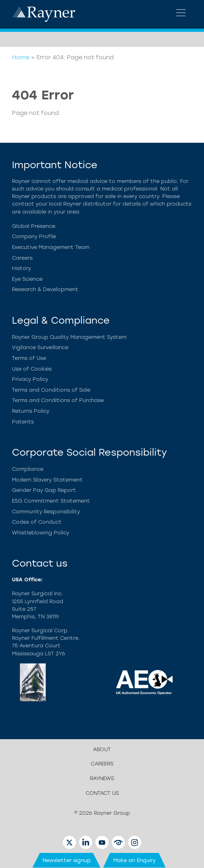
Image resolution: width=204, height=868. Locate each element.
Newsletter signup (67, 860)
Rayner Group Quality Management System (69, 337)
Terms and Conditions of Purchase (58, 400)
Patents (23, 422)
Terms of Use (29, 358)
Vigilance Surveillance (40, 347)
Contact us (102, 793)
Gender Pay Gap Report (44, 490)
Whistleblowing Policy (41, 533)
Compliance (28, 469)
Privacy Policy (30, 379)
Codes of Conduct (37, 522)
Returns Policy (31, 411)
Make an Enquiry (135, 860)
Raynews (102, 778)
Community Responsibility (46, 512)
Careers (22, 258)
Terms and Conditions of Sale (51, 390)
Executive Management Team (51, 247)
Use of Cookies (32, 369)
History (21, 268)
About (102, 749)
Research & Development (45, 289)
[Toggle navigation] (181, 13)
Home (21, 57)
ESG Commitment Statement (51, 501)
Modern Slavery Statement (47, 480)
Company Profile (34, 236)
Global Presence (34, 226)
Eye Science (27, 279)
